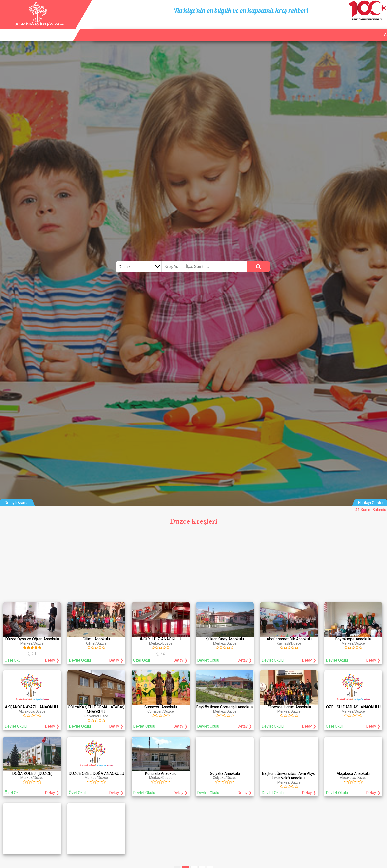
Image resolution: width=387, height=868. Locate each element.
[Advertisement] (193, 565)
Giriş (379, 29)
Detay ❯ (52, 660)
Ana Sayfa (301, 29)
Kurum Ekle (331, 29)
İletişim (358, 29)
